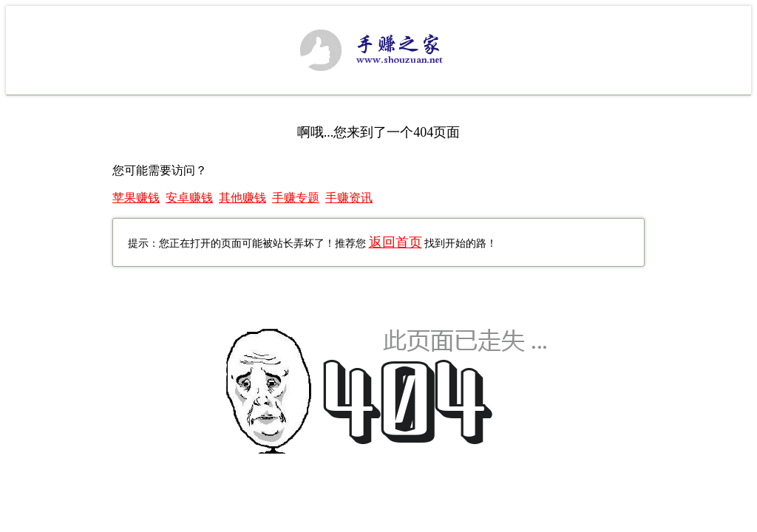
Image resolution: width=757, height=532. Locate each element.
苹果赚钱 (136, 198)
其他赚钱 (242, 198)
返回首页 (396, 242)
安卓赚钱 (189, 198)
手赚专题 (296, 198)
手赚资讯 (349, 198)
